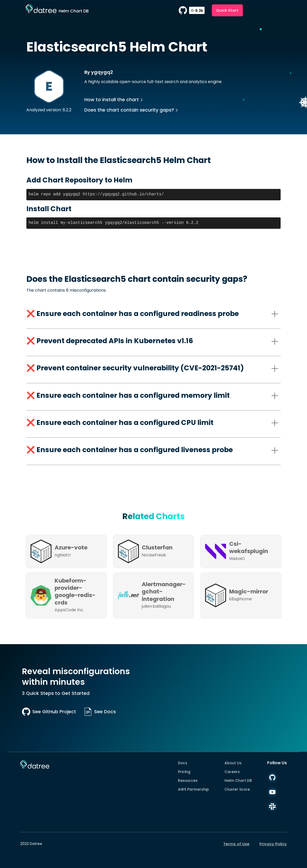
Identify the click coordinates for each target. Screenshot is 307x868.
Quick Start (227, 10)
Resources (188, 781)
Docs (183, 763)
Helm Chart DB (238, 781)
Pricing (184, 772)
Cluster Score (237, 789)
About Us (233, 763)
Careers (232, 772)
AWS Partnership (193, 789)
